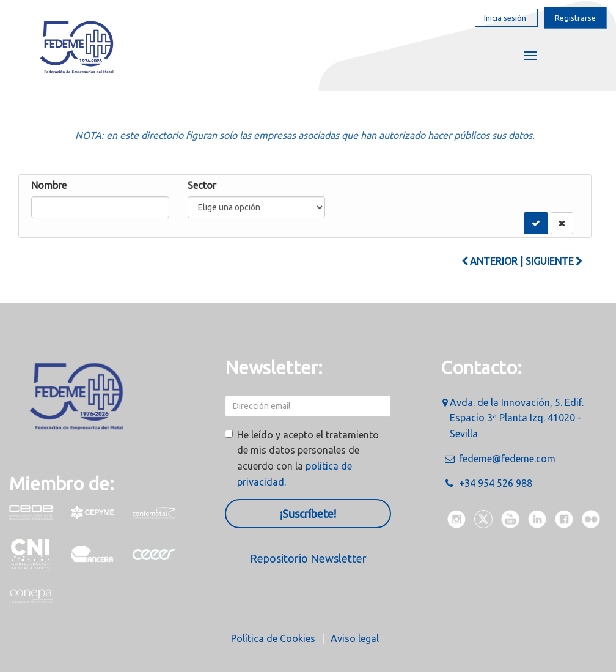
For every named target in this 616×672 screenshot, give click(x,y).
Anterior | (492, 261)
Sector (202, 185)
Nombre (49, 185)
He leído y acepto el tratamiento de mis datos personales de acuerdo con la (308, 458)
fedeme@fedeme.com (507, 459)
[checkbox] (229, 434)
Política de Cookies (273, 638)
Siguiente (554, 261)
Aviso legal (355, 638)
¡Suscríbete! (308, 514)
